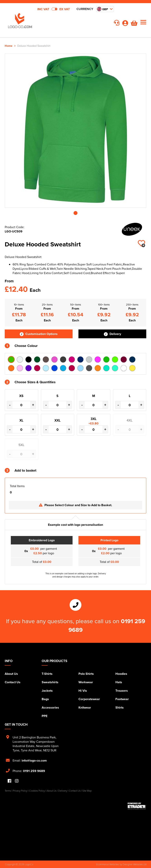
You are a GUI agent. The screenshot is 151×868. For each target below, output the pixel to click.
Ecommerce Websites (108, 864)
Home (9, 46)
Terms (8, 791)
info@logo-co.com (34, 761)
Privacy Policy (20, 791)
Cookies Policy (37, 791)
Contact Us (13, 682)
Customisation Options (39, 334)
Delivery (112, 334)
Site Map (87, 791)
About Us (11, 674)
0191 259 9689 (34, 771)
